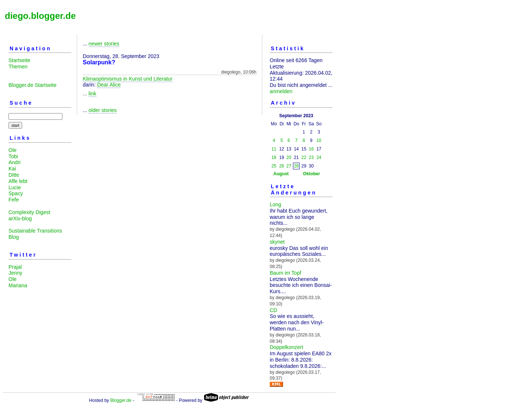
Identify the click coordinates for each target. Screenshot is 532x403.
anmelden (281, 91)
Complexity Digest (29, 212)
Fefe (14, 200)
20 (289, 158)
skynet (277, 242)
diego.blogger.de (40, 16)
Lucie (15, 187)
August (281, 174)
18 (274, 158)
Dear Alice (109, 85)
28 (296, 166)
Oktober (311, 174)
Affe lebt (18, 181)
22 (304, 158)
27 (289, 166)
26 (282, 166)
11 (274, 149)
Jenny (15, 273)
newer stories (104, 44)
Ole (13, 150)
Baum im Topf (285, 273)
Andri (15, 162)
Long (275, 204)
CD (273, 310)
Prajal (15, 267)
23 (311, 158)
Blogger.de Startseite (33, 85)
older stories (103, 110)
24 (319, 158)
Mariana (18, 285)
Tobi (13, 156)
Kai (12, 169)
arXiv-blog (20, 219)
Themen (18, 67)
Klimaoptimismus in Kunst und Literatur (128, 79)
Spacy (16, 193)
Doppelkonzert (286, 347)
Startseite (19, 60)
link (93, 94)
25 (274, 166)
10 (319, 140)
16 (311, 149)
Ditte (14, 175)
